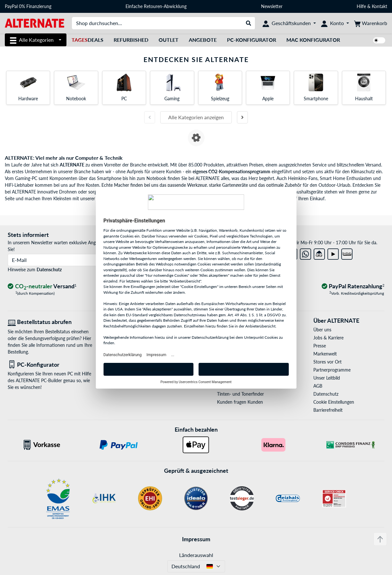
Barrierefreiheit (328, 410)
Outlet (169, 40)
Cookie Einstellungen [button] (334, 402)
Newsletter (272, 6)
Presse (320, 346)
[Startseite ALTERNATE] (35, 23)
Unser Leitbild (327, 378)
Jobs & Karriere (328, 338)
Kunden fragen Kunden (240, 402)
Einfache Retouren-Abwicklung (156, 6)
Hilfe (361, 6)
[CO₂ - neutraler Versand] (42, 287)
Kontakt (379, 6)
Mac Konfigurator (313, 40)
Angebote (203, 40)
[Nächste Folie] (242, 117)
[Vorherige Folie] (150, 117)
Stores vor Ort (327, 362)
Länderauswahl (196, 555)
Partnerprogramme (332, 370)
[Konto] (335, 23)
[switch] (379, 40)
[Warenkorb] (371, 23)
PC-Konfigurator (252, 40)
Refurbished (131, 40)
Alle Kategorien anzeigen (196, 117)
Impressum (196, 539)
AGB (318, 386)
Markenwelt (325, 354)
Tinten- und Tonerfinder (240, 394)
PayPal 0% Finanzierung (28, 6)
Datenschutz (49, 270)
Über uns (322, 330)
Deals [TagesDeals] (87, 40)
